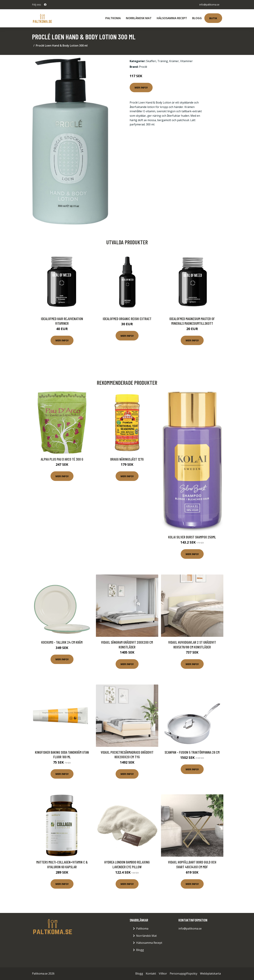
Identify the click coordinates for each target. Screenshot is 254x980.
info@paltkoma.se (209, 5)
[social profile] (45, 5)
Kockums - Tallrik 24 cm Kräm (62, 642)
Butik (213, 18)
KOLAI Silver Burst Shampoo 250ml (192, 537)
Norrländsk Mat (139, 18)
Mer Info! (141, 87)
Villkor (163, 973)
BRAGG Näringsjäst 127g (127, 459)
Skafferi (151, 61)
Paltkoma (113, 18)
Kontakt (151, 973)
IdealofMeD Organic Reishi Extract (127, 319)
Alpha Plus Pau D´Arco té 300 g (62, 459)
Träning (163, 61)
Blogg (197, 18)
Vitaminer (186, 61)
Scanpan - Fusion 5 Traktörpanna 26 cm (192, 752)
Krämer (174, 61)
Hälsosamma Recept (172, 18)
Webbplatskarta (210, 973)
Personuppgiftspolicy (184, 973)
